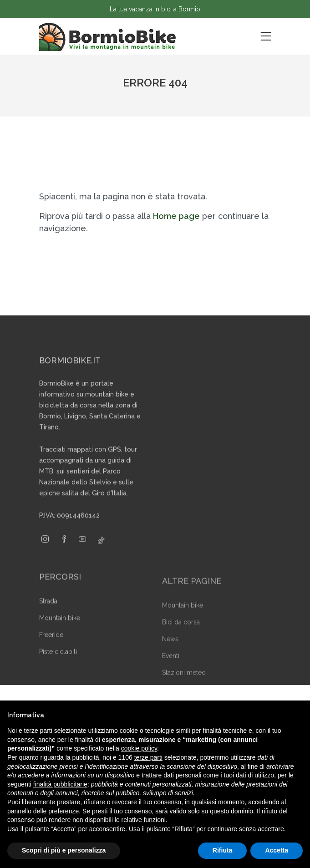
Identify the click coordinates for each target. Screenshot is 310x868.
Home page (176, 216)
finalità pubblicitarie (60, 784)
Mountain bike (60, 631)
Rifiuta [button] (223, 850)
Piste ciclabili (58, 665)
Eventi (171, 669)
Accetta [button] (277, 850)
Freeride (51, 648)
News (170, 652)
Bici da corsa (181, 635)
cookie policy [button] (139, 748)
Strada (48, 614)
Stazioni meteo (184, 685)
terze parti (148, 757)
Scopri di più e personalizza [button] (64, 850)
